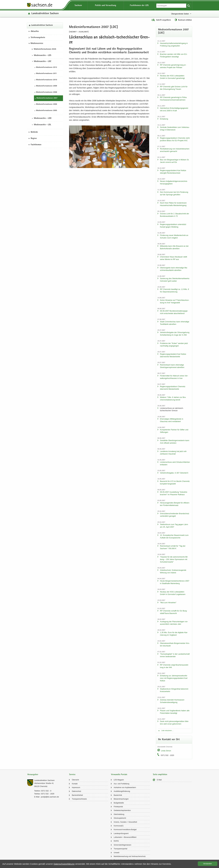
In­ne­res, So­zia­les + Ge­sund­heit (125, 822)
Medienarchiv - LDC (43, 61)
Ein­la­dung (164, 119)
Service (72, 775)
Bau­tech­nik (118, 795)
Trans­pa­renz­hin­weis (79, 799)
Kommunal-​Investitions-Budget (125, 830)
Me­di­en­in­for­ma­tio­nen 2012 (47, 67)
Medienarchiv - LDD (43, 118)
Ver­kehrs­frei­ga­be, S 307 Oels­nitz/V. (174, 473)
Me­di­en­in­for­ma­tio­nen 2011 (46, 74)
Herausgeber (33, 775)
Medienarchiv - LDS (43, 55)
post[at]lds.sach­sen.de (50, 797)
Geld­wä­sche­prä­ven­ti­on (122, 810)
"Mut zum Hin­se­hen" (168, 603)
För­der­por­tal (118, 807)
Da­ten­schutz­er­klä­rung (64, 864)
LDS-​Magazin (119, 780)
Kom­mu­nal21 (119, 826)
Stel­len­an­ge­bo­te (38, 38)
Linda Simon (166, 751)
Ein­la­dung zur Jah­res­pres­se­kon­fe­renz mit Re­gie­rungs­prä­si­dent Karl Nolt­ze (174, 678)
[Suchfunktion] (172, 6)
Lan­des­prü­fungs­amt (121, 833)
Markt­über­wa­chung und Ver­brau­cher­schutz (130, 856)
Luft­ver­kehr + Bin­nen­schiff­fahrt (125, 837)
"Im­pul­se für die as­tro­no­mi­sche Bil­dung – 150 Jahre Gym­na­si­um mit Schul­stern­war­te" (174, 559)
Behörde (34, 132)
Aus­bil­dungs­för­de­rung (122, 791)
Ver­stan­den (208, 864)
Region (34, 138)
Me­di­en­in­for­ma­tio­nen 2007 (47, 98)
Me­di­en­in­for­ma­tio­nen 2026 (45, 49)
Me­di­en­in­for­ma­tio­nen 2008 (47, 92)
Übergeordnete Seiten (180, 14)
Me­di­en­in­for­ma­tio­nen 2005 (47, 111)
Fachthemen (36, 145)
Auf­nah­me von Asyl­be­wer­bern (125, 788)
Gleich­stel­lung (119, 814)
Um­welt (116, 853)
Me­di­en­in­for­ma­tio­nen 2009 (47, 86)
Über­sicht (75, 780)
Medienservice (37, 43)
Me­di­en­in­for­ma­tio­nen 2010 (47, 80)
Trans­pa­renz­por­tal (120, 849)
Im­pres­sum (76, 788)
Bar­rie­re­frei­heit (77, 795)
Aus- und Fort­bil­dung (121, 784)
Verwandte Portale (119, 775)
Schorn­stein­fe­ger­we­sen (122, 845)
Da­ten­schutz (76, 791)
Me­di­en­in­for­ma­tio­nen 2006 (47, 104)
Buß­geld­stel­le (119, 803)
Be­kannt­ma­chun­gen (121, 799)
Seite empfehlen (160, 775)
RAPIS (116, 841)
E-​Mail (159, 780)
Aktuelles (35, 31)
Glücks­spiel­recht (120, 818)
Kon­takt (75, 784)
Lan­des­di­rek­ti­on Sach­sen (45, 14)
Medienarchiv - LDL (43, 125)
